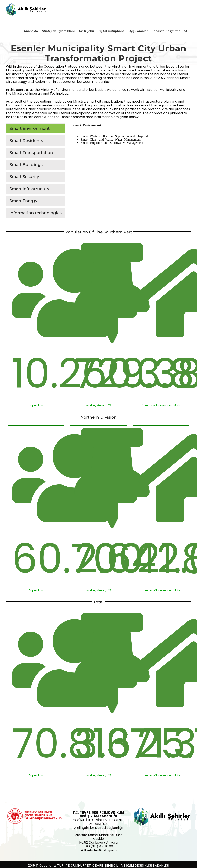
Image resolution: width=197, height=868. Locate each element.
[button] (186, 31)
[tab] (36, 128)
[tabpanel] (132, 172)
